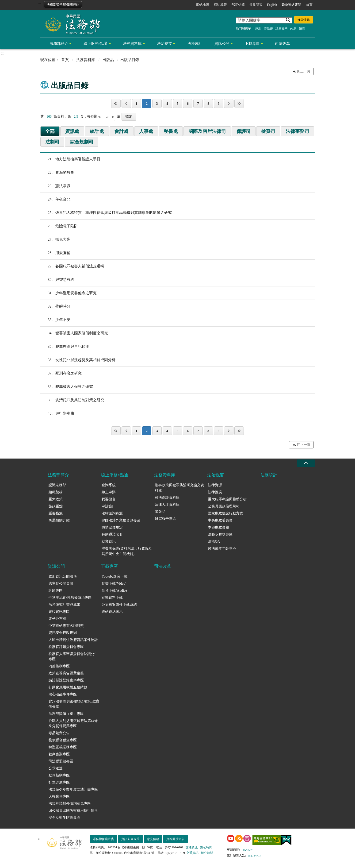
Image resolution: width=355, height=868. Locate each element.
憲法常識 (55, 186)
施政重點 (56, 506)
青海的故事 (57, 173)
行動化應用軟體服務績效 (68, 687)
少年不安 (55, 320)
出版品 (108, 60)
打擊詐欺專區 (59, 782)
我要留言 (109, 499)
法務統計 (195, 44)
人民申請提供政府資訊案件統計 (73, 640)
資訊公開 (222, 44)
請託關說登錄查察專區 (66, 680)
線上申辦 (109, 492)
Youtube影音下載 (115, 576)
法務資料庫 (132, 44)
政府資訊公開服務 (63, 576)
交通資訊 (192, 847)
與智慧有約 (57, 280)
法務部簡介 (59, 44)
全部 (50, 131)
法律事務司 (298, 131)
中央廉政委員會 (220, 520)
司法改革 (282, 44)
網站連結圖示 (112, 612)
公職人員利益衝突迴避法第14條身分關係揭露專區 (73, 723)
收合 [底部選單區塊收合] (306, 463)
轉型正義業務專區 (63, 747)
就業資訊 (109, 541)
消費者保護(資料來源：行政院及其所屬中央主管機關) (127, 551)
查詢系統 (109, 485)
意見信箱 (153, 839)
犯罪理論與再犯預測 (65, 347)
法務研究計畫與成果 (64, 605)
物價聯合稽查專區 (63, 740)
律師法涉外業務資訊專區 (121, 520)
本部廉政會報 (218, 527)
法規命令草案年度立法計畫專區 (73, 789)
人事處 (146, 131)
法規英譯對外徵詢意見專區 (70, 803)
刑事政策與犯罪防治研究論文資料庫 (179, 488)
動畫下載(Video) (114, 583)
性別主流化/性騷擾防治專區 (70, 598)
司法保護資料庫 (167, 498)
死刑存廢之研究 (61, 373)
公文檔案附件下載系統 (119, 605)
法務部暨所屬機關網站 (63, 5)
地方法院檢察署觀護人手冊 (70, 159)
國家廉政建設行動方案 (225, 513)
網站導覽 (220, 5)
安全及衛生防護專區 (64, 818)
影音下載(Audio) (114, 590)
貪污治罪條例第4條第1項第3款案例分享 (74, 704)
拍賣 (302, 28)
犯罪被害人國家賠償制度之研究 (74, 333)
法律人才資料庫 (167, 505)
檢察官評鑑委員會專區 (66, 647)
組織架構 (56, 492)
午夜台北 (55, 199)
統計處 (97, 131)
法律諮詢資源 (112, 513)
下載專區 (252, 44)
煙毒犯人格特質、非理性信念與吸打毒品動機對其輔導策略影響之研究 (106, 213)
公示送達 (56, 768)
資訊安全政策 (130, 839)
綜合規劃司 (82, 142)
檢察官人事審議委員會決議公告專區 (73, 657)
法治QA (214, 541)
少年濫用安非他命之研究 (69, 293)
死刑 (293, 28)
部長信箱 (238, 5)
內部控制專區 (59, 666)
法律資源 (215, 485)
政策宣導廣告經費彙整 (66, 673)
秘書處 (171, 131)
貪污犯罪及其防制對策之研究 (72, 400)
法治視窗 (164, 44)
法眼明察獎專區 (220, 534)
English (272, 5)
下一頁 (229, 104)
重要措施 (56, 513)
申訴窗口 (109, 506)
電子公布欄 (57, 619)
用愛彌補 (55, 253)
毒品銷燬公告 (59, 733)
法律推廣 (215, 492)
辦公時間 (206, 847)
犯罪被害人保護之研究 (67, 387)
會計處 (122, 131)
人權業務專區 (59, 796)
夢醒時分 (55, 306)
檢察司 (268, 131)
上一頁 (126, 104)
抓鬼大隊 (55, 239)
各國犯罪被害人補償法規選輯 (72, 266)
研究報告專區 (165, 519)
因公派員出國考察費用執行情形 (73, 810)
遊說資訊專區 (59, 612)
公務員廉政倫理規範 (224, 506)
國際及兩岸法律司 (207, 131)
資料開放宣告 (176, 839)
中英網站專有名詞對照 (66, 626)
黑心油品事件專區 (63, 694)
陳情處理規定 (112, 527)
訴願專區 (56, 590)
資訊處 (72, 131)
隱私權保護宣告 (103, 839)
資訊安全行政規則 (63, 633)
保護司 (244, 131)
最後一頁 (239, 104)
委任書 (268, 28)
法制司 (52, 142)
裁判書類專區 (59, 754)
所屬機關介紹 (59, 520)
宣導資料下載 (112, 598)
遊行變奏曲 (57, 413)
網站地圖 (202, 5)
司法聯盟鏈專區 (61, 761)
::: (40, 4)
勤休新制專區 (59, 775)
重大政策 (56, 499)
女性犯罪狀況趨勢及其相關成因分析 (78, 360)
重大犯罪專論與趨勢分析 (227, 499)
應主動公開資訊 (61, 583)
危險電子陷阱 (59, 226)
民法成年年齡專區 (222, 548)
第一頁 (116, 104)
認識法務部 (57, 485)
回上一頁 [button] (304, 71)
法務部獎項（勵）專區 (66, 714)
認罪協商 (282, 28)
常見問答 (256, 5)
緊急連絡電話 (291, 5)
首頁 (309, 5)
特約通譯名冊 (112, 534)
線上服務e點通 (96, 44)
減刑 (258, 28)
